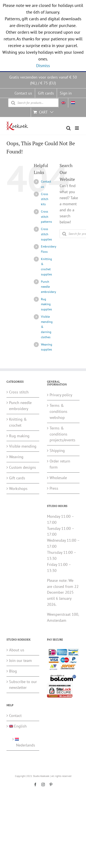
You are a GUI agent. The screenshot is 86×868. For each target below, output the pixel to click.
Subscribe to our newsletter (23, 685)
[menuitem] (63, 103)
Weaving (16, 457)
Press (54, 488)
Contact (15, 716)
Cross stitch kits (45, 199)
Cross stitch (19, 392)
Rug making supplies (46, 304)
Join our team (20, 660)
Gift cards (17, 478)
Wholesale (58, 478)
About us (17, 650)
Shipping (57, 451)
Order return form (60, 464)
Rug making (19, 436)
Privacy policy (61, 395)
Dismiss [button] (43, 66)
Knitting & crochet (18, 422)
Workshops (18, 488)
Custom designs (23, 467)
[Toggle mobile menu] (77, 128)
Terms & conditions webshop (58, 411)
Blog (13, 671)
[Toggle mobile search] (68, 128)
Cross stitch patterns (46, 217)
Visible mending (23, 446)
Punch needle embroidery (49, 287)
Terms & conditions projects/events (62, 434)
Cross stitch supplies (46, 234)
